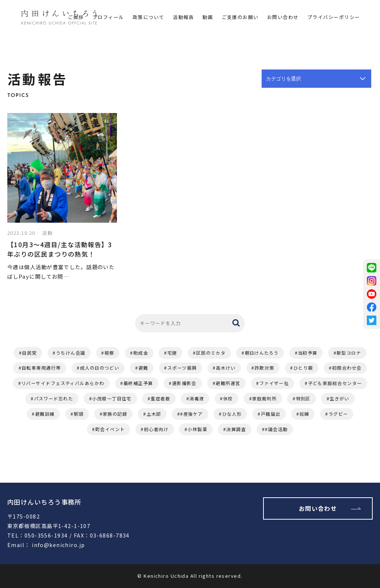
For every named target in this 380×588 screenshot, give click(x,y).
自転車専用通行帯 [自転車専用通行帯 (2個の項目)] (41, 368)
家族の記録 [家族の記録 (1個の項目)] (115, 414)
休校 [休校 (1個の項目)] (228, 399)
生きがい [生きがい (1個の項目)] (339, 399)
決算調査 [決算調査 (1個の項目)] (236, 429)
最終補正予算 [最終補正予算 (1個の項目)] (138, 383)
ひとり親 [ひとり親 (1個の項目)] (303, 368)
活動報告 (183, 17)
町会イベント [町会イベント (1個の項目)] (110, 429)
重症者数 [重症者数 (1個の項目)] (160, 399)
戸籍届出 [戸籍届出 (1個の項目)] (271, 414)
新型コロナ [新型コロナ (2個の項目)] (349, 353)
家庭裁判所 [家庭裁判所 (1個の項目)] (264, 399)
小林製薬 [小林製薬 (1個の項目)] (197, 429)
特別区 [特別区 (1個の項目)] (303, 399)
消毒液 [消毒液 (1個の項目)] (197, 399)
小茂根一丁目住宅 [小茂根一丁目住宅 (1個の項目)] (112, 399)
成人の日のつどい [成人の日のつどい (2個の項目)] (100, 368)
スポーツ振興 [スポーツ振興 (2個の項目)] (182, 368)
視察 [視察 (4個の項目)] (109, 353)
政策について (149, 17)
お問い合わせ (283, 17)
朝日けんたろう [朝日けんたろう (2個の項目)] (262, 353)
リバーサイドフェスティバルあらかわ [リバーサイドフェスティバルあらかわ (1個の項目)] (63, 383)
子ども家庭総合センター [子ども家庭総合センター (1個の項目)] (335, 383)
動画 (208, 17)
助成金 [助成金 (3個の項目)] (141, 353)
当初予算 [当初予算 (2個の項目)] (308, 353)
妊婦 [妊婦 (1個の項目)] (305, 414)
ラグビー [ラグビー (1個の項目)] (338, 414)
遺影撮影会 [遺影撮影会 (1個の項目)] (184, 383)
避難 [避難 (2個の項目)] (143, 368)
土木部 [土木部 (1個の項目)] (154, 414)
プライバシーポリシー (334, 17)
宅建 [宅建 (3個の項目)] (172, 353)
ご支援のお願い (240, 17)
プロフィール (108, 17)
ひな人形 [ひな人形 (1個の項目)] (232, 414)
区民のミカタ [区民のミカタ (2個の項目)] (211, 353)
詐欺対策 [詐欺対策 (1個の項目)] (265, 368)
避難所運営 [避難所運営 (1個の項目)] (228, 383)
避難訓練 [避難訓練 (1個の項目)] (45, 414)
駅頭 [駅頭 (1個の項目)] (79, 414)
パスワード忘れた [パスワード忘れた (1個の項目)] (54, 399)
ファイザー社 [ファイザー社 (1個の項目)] (274, 383)
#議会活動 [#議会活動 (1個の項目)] (276, 429)
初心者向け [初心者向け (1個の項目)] (156, 429)
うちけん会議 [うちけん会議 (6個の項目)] (71, 353)
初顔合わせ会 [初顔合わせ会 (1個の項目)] (347, 368)
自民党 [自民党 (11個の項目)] (29, 353)
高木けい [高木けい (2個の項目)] (226, 368)
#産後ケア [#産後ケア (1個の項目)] (191, 414)
